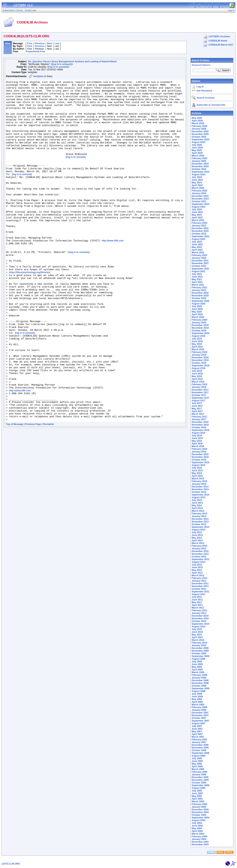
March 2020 (198, 317)
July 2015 (197, 468)
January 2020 (199, 323)
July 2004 (197, 823)
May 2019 (197, 344)
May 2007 (197, 732)
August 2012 (199, 562)
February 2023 (199, 223)
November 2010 (200, 619)
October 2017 (199, 395)
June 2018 (197, 374)
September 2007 (201, 721)
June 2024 (197, 180)
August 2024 (199, 175)
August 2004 (199, 820)
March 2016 (198, 446)
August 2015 (199, 465)
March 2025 (198, 156)
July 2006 (197, 758)
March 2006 (198, 769)
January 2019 (199, 355)
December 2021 (200, 261)
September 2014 (201, 495)
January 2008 (199, 710)
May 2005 (197, 796)
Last (57, 43)
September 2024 (201, 172)
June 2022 (197, 244)
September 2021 (201, 269)
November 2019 (200, 328)
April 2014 (197, 508)
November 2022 (200, 231)
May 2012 (197, 570)
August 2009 (199, 659)
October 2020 (199, 298)
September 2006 (201, 753)
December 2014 (200, 487)
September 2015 (201, 462)
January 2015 (199, 484)
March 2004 (198, 834)
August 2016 (199, 433)
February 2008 (199, 707)
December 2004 (200, 810)
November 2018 (200, 360)
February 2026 (199, 126)
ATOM (211, 852)
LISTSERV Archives (219, 37)
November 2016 (200, 425)
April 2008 (197, 702)
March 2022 (198, 253)
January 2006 (199, 775)
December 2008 (200, 680)
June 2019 (197, 341)
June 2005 (197, 793)
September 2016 (201, 430)
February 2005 (199, 804)
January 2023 (199, 226)
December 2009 (200, 648)
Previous (40, 43)
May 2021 (197, 279)
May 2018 (197, 376)
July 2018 (197, 371)
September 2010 (201, 624)
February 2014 (199, 514)
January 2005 (199, 807)
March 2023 (198, 220)
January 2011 (199, 613)
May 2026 (197, 118)
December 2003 (200, 842)
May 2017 (197, 409)
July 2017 (197, 403)
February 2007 (199, 740)
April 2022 (197, 250)
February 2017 (199, 417)
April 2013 (197, 540)
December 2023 (200, 196)
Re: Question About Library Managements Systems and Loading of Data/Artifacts (72, 62)
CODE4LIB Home (218, 41)
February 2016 (199, 449)
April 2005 (197, 799)
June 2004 (197, 826)
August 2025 (199, 142)
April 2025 (197, 153)
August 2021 (199, 271)
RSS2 (229, 852)
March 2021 (198, 285)
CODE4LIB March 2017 (221, 45)
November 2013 (200, 522)
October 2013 (199, 524)
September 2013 (201, 527)
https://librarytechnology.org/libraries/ (30, 311)
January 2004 (199, 839)
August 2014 (199, 497)
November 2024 (200, 166)
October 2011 (199, 589)
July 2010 (197, 629)
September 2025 (201, 140)
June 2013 (197, 535)
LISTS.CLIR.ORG (11, 864)
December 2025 (200, 131)
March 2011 (198, 608)
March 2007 (198, 737)
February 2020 (199, 320)
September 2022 (201, 236)
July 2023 (197, 210)
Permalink (48, 492)
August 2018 (199, 368)
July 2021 (197, 274)
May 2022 (197, 247)
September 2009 (201, 656)
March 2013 (198, 543)
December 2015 (200, 454)
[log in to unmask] (62, 64)
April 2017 (197, 411)
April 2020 (197, 314)
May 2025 (197, 150)
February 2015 (199, 481)
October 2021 (199, 266)
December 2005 (200, 777)
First (30, 43)
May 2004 (197, 828)
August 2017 (199, 401)
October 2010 (199, 621)
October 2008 (199, 686)
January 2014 (199, 516)
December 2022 (200, 228)
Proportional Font (35, 52)
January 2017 (199, 419)
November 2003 (200, 845)
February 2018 (199, 384)
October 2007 (199, 718)
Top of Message (15, 492)
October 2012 (199, 557)
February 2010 (199, 643)
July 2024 (197, 177)
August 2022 (199, 239)
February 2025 (199, 158)
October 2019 (199, 331)
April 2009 (197, 670)
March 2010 (198, 640)
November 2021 (200, 263)
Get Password (204, 91)
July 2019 (197, 339)
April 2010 (197, 637)
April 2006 (197, 767)
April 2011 (197, 605)
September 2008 (201, 688)
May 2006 (197, 764)
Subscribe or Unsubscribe (211, 105)
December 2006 (200, 745)
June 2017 (197, 406)
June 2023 (197, 212)
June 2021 (197, 277)
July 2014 (197, 500)
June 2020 (197, 309)
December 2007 (200, 713)
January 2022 (199, 258)
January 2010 (199, 645)
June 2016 (197, 438)
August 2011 (199, 594)
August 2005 (199, 788)
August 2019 (199, 336)
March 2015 (198, 479)
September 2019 (201, 333)
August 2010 (199, 627)
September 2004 (201, 818)
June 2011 (197, 600)
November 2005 (200, 780)
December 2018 (200, 358)
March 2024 (198, 188)
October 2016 (199, 427)
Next (50, 43)
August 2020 (199, 304)
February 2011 (199, 610)
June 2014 (197, 503)
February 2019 (199, 352)
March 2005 (198, 801)
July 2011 (197, 597)
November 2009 (200, 651)
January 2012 (199, 581)
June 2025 (197, 148)
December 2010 (200, 616)
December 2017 (200, 390)
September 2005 (201, 785)
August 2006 (199, 756)
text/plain (38, 76)
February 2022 (199, 255)
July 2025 (197, 145)
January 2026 (199, 129)
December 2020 (200, 293)
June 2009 (197, 664)
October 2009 (199, 653)
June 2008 (197, 697)
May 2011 (197, 602)
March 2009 (198, 672)
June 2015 (197, 471)
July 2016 (197, 436)
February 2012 (199, 578)
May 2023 (197, 215)
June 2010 (197, 632)
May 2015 (197, 473)
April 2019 (197, 347)
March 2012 (198, 575)
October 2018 (199, 363)
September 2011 (201, 592)
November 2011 (200, 586)
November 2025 (200, 134)
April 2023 (197, 218)
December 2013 (200, 519)
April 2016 (197, 444)
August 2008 (199, 691)
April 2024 (197, 185)
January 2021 (199, 290)
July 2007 (197, 726)
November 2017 (200, 392)
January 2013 (199, 549)
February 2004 (199, 836)
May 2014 (197, 506)
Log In (200, 87)
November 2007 (200, 715)
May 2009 (197, 667)
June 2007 (197, 729)
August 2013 (199, 530)
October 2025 (199, 137)
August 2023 (199, 207)
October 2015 (199, 460)
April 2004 (197, 831)
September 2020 (201, 301)
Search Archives (201, 60)
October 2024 (199, 169)
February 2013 (199, 546)
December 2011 (200, 584)
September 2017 (201, 398)
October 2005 (199, 783)
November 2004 (200, 812)
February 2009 (199, 675)
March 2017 (198, 414)
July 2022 (197, 242)
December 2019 (200, 325)
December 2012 (200, 551)
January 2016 (199, 452)
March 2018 (198, 382)
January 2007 (199, 742)
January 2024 (199, 193)
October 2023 (199, 201)
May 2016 (197, 441)
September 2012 (201, 559)
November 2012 (200, 554)
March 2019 (198, 349)
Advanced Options (201, 65)
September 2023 (201, 204)
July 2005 (197, 791)
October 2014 (199, 492)
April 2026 (197, 121)
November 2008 (200, 683)
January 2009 (199, 678)
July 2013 (197, 532)
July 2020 (197, 306)
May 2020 (197, 312)
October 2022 (199, 234)
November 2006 (200, 748)
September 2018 (201, 366)
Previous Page (33, 492)
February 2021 (199, 288)
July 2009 (197, 662)
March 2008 (198, 705)
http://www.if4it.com (113, 273)
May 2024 (197, 183)
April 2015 (197, 476)
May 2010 (197, 635)
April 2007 (197, 734)
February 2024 (199, 191)
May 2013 (197, 538)
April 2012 (197, 573)
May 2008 (197, 699)
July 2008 (197, 694)
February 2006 (199, 772)
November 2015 (200, 457)
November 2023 (200, 199)
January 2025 (199, 161)
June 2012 (197, 567)
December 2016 (200, 422)
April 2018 (197, 379)
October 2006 (199, 750)
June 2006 (197, 761)
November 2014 (200, 489)
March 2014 (198, 511)
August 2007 (199, 723)
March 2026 (198, 123)
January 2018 (199, 387)
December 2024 (200, 164)
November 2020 (200, 296)
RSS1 (220, 852)
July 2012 (197, 565)
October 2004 (199, 815)
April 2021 (197, 282)
